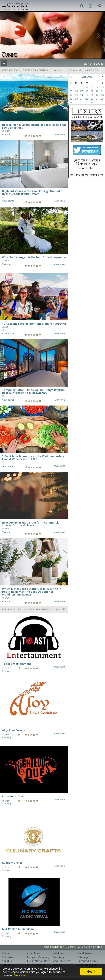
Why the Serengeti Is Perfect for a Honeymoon (34, 257)
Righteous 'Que (13, 796)
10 (97, 91)
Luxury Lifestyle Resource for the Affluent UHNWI (14, 6)
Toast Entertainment (17, 664)
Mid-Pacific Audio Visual (18, 929)
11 (102, 91)
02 (92, 87)
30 (92, 103)
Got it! (91, 972)
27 (76, 103)
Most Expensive (62, 961)
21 (81, 99)
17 (97, 95)
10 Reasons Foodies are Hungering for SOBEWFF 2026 (34, 325)
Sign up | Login (93, 64)
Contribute (34, 953)
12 (71, 95)
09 (92, 91)
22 (87, 99)
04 (102, 87)
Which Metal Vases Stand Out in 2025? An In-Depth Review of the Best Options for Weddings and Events (32, 592)
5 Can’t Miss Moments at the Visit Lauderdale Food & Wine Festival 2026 (33, 458)
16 (92, 95)
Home (5, 953)
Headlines (59, 953)
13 (76, 95)
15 (87, 95)
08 (87, 91)
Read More (60, 135)
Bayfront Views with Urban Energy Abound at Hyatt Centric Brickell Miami (33, 192)
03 (97, 87)
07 (81, 91)
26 (71, 103)
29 (87, 103)
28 (81, 103)
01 (87, 87)
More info (20, 975)
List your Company (38, 957)
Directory (58, 957)
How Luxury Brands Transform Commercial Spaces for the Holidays (31, 524)
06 (76, 91)
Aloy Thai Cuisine (14, 730)
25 (102, 99)
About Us (7, 961)
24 (97, 99)
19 (71, 99)
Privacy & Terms (88, 961)
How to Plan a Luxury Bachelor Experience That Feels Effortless (34, 126)
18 (102, 95)
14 (81, 95)
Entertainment (10, 466)
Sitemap (83, 957)
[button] (82, 6)
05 (71, 91)
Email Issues (85, 953)
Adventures (8, 201)
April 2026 (87, 77)
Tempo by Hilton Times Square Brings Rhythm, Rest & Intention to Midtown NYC (34, 391)
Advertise (8, 957)
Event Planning (6, 670)
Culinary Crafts (12, 863)
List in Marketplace (39, 961)
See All (58, 70)
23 (92, 99)
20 (76, 99)
